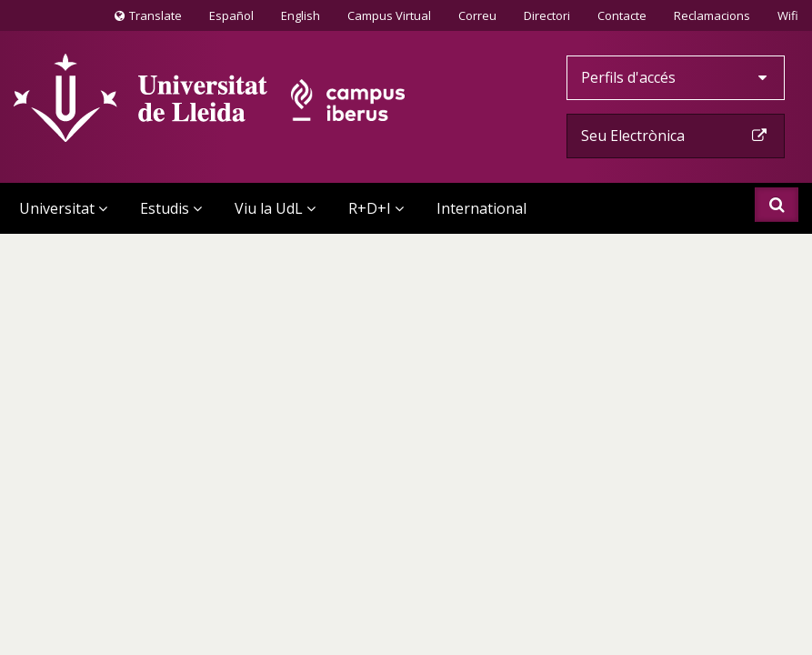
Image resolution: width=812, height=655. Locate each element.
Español (231, 15)
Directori (547, 15)
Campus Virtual (389, 15)
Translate (148, 19)
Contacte (622, 15)
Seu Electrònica (676, 136)
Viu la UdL (275, 208)
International (481, 208)
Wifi (788, 15)
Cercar (777, 205)
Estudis (171, 208)
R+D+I (376, 208)
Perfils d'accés (676, 77)
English (301, 15)
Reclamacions (712, 15)
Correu (477, 15)
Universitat (63, 208)
